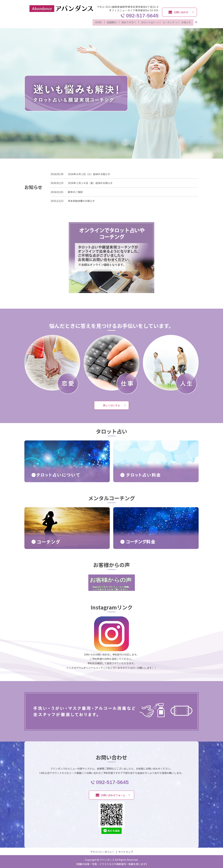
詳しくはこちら (111, 404)
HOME (97, 22)
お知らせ (186, 22)
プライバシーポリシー (102, 851)
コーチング (168, 22)
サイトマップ (126, 851)
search (196, 22)
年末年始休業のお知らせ (81, 200)
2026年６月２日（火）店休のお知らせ (89, 173)
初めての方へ (128, 22)
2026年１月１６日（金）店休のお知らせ (90, 182)
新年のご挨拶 (75, 191)
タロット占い (147, 22)
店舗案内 (110, 22)
